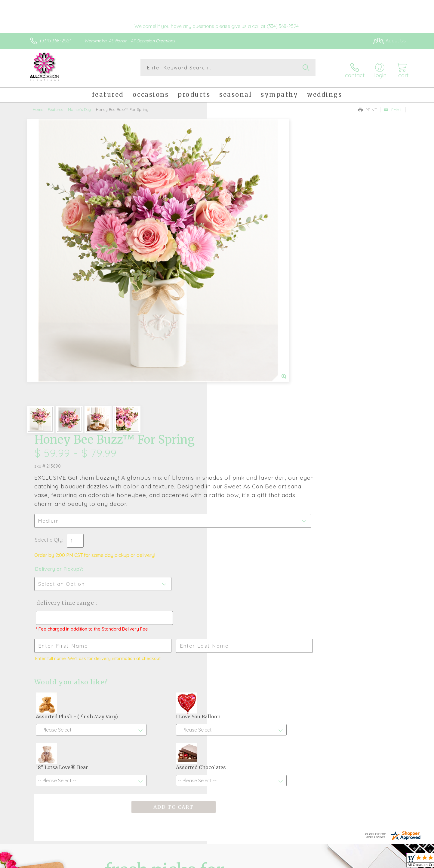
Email (393, 105)
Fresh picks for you (165, 638)
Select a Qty (231, 230)
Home (38, 105)
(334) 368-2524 (56, 41)
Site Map (390, 862)
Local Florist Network (352, 862)
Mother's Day (79, 105)
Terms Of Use (274, 862)
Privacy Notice (309, 862)
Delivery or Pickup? (241, 259)
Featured (56, 105)
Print (368, 105)
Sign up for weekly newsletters (292, 634)
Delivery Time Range (247, 293)
